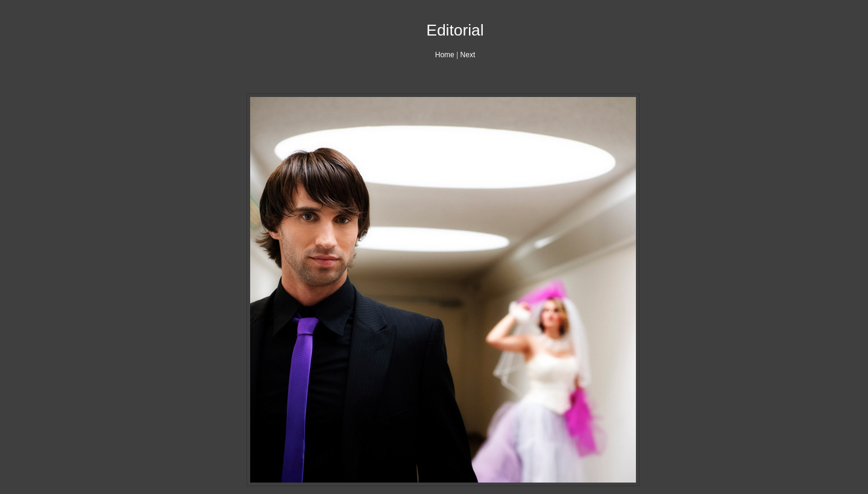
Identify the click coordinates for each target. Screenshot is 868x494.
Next (468, 55)
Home (445, 55)
